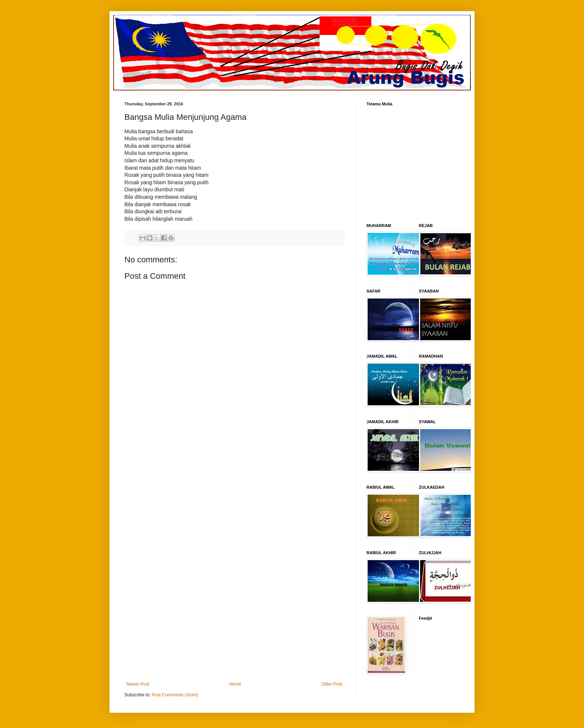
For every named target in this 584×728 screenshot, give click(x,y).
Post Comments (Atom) (175, 695)
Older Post (332, 684)
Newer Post (138, 684)
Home (235, 684)
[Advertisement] (234, 561)
